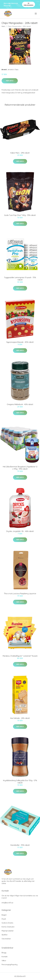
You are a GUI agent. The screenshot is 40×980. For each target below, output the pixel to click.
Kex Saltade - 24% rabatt (20, 718)
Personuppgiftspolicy (10, 965)
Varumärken (6, 939)
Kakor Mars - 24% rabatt (20, 153)
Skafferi (5, 935)
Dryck (4, 919)
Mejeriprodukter (8, 931)
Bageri (4, 915)
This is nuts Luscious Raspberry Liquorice (20, 594)
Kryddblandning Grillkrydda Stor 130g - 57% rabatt (20, 782)
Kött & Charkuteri (8, 927)
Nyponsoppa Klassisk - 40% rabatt (20, 342)
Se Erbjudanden (29, 4)
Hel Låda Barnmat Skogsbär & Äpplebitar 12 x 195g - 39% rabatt (20, 468)
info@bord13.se (7, 903)
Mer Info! (10, 81)
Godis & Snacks (7, 923)
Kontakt (5, 957)
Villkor (4, 961)
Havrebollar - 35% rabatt (20, 845)
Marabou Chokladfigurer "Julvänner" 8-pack (20, 656)
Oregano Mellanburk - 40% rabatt (20, 404)
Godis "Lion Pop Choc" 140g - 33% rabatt (20, 215)
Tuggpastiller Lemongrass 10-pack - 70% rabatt (20, 279)
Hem (3, 26)
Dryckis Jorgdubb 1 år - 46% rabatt (20, 531)
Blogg (4, 953)
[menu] (36, 14)
